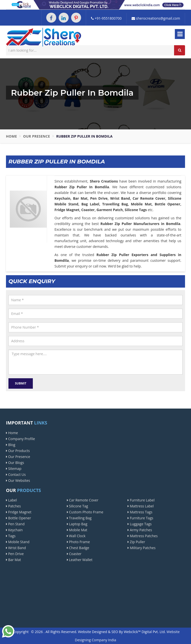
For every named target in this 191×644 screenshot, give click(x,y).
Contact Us (16, 474)
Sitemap (14, 469)
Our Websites (18, 480)
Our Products (18, 451)
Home (11, 136)
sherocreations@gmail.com (156, 18)
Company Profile (21, 439)
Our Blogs (15, 463)
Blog (11, 445)
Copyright (21, 632)
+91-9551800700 (106, 18)
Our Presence (37, 136)
